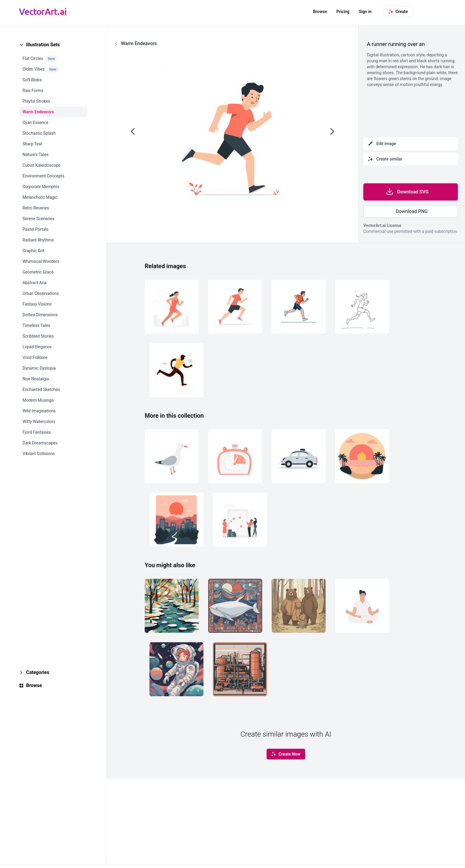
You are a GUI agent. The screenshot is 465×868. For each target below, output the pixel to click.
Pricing (343, 12)
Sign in (365, 12)
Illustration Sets (43, 45)
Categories (38, 672)
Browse (320, 12)
